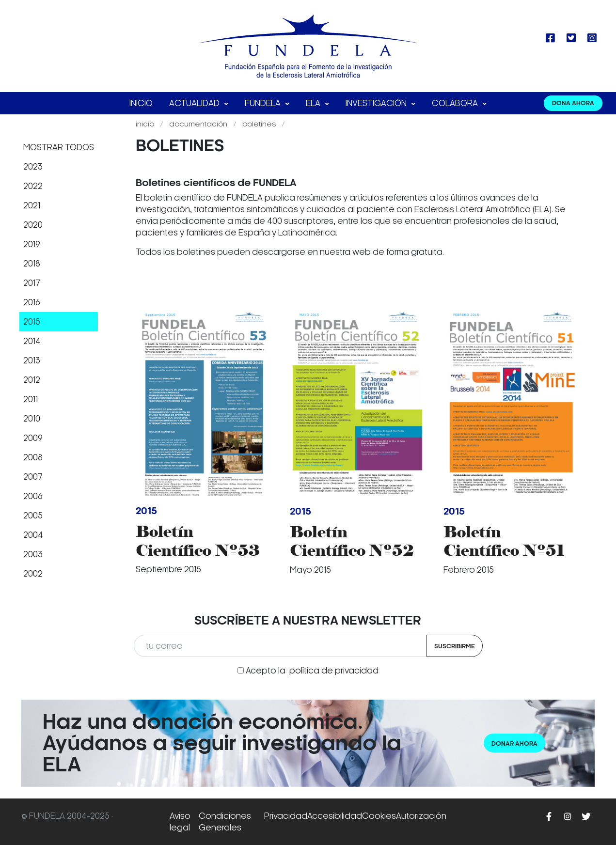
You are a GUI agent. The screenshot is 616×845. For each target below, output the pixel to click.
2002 (33, 574)
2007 (33, 477)
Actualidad (195, 103)
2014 (32, 341)
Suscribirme (455, 646)
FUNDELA (264, 103)
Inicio (141, 103)
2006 (33, 496)
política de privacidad (334, 671)
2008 (33, 457)
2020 (33, 225)
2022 (33, 186)
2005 (33, 516)
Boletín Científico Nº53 (198, 540)
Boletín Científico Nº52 (352, 541)
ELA (314, 103)
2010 (32, 419)
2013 (32, 360)
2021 (32, 205)
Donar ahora (514, 743)
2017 (32, 283)
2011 (31, 399)
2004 (33, 535)
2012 (32, 380)
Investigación (377, 103)
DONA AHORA (573, 103)
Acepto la (312, 671)
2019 (32, 244)
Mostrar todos (59, 147)
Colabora (456, 103)
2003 (33, 554)
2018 (32, 264)
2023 (33, 167)
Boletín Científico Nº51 (504, 541)
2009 (33, 438)
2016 (32, 302)
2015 (32, 322)
